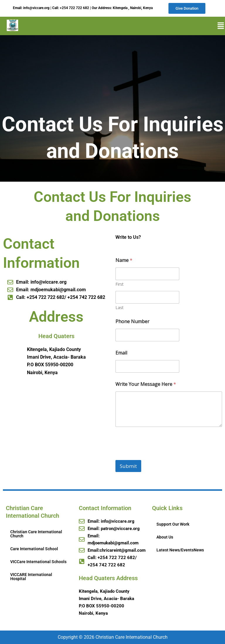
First (120, 285)
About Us (165, 537)
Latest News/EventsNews (180, 550)
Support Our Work (173, 524)
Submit (128, 467)
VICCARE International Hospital (31, 577)
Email (121, 353)
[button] (219, 26)
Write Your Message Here (146, 385)
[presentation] (160, 457)
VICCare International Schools (38, 562)
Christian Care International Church (36, 534)
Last (120, 308)
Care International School (34, 549)
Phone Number (132, 322)
